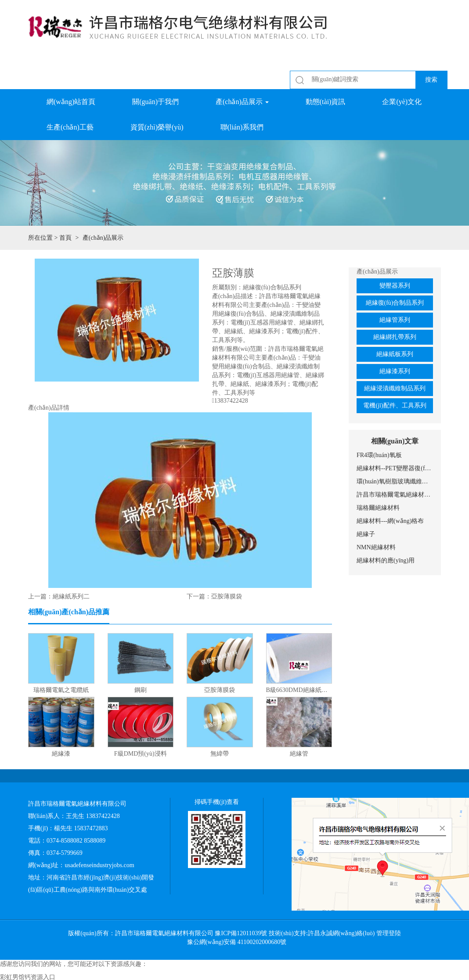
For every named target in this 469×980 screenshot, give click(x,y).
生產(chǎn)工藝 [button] (70, 127)
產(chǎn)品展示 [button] (242, 102)
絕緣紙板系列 (395, 354)
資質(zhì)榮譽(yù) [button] (157, 127)
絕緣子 (366, 534)
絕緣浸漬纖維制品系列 (395, 388)
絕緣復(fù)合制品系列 (395, 303)
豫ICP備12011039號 (241, 933)
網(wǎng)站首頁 (71, 102)
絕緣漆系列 (395, 371)
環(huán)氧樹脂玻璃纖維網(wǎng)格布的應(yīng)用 (395, 481)
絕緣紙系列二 (71, 596)
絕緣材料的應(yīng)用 (386, 560)
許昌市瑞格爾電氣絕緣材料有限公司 (395, 495)
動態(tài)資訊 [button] (326, 102)
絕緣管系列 (395, 320)
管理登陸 (389, 933)
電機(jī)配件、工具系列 (395, 405)
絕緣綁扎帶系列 (395, 337)
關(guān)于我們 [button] (155, 102)
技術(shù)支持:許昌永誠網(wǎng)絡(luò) (322, 933)
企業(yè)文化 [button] (402, 102)
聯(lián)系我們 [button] (242, 127)
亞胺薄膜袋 (227, 596)
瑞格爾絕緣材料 (378, 508)
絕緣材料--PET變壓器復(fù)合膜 (395, 468)
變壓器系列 (395, 286)
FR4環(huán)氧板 (379, 455)
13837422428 (231, 401)
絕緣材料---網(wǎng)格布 (390, 521)
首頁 (65, 238)
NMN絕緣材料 (376, 547)
